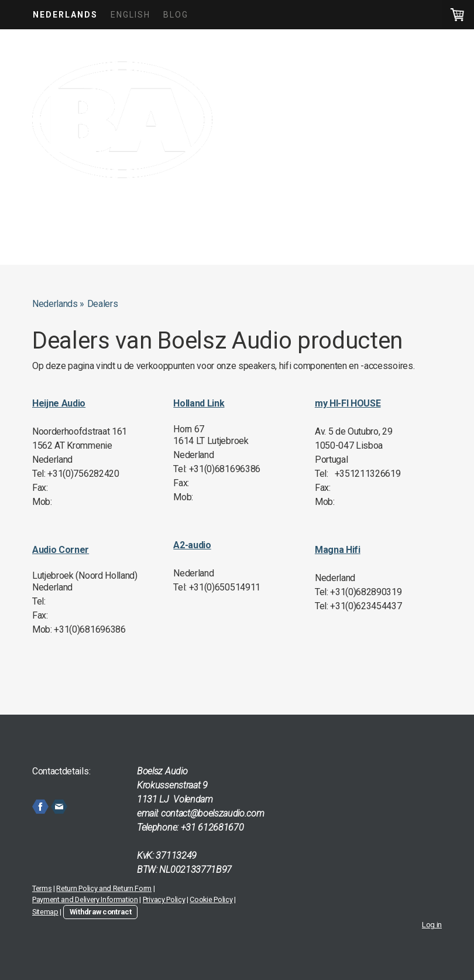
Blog (176, 15)
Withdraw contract (101, 912)
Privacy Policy (164, 899)
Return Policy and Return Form (104, 888)
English (130, 15)
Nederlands (65, 15)
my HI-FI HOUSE (348, 403)
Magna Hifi (338, 550)
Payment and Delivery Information (85, 899)
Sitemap (45, 912)
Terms (42, 888)
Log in (432, 925)
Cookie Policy (211, 899)
